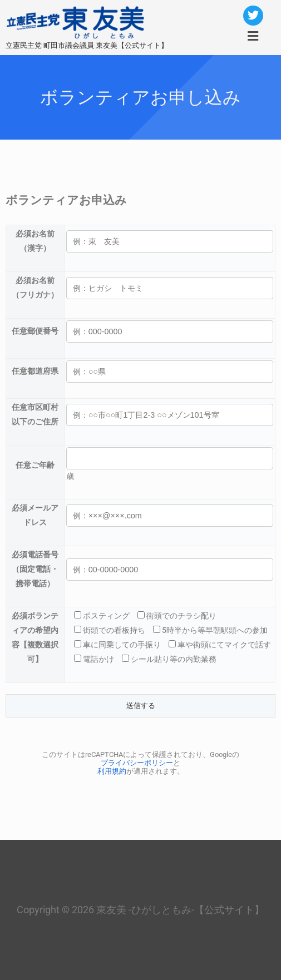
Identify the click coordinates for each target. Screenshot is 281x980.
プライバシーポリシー (137, 763)
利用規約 (112, 771)
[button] (253, 36)
